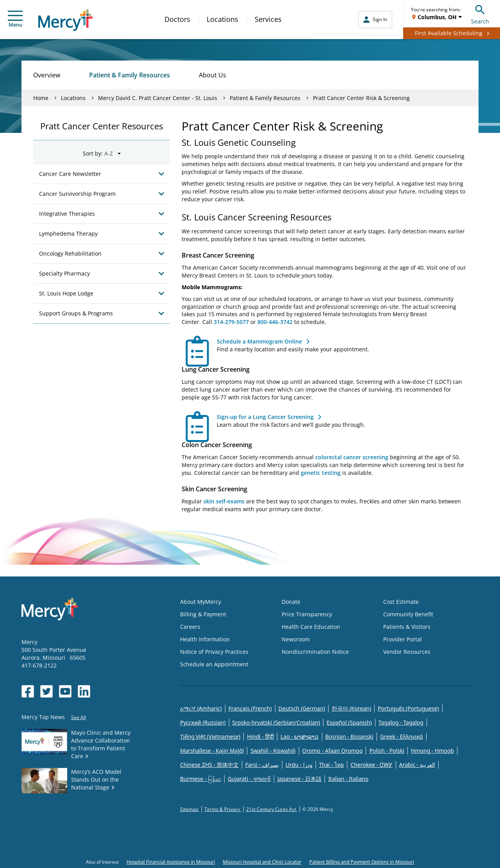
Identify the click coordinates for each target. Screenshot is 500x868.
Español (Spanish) (349, 722)
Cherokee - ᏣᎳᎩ (371, 765)
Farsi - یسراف (262, 765)
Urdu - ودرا (299, 765)
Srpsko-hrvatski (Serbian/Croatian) (276, 722)
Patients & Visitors (407, 627)
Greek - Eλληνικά (402, 736)
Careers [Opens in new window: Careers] (190, 627)
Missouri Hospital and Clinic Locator (262, 862)
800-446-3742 (275, 322)
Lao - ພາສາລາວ (299, 736)
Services (268, 19)
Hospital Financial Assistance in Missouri (171, 862)
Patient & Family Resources (129, 75)
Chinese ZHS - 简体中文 (209, 765)
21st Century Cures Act (272, 809)
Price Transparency (307, 614)
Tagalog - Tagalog (401, 722)
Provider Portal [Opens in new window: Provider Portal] (403, 639)
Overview (47, 75)
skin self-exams (224, 501)
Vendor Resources (407, 652)
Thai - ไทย (332, 765)
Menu (15, 19)
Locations (222, 19)
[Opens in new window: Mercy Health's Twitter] (46, 691)
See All (79, 717)
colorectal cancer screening (352, 457)
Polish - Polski (387, 751)
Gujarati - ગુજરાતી (249, 779)
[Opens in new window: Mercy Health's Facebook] (28, 691)
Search (480, 13)
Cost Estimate (401, 602)
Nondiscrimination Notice (315, 652)
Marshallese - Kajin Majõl (212, 751)
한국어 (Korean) (351, 708)
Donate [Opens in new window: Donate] (291, 602)
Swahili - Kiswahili (273, 751)
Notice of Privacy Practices (214, 652)
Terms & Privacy (223, 809)
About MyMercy (201, 602)
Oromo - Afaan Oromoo (333, 751)
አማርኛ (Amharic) (201, 708)
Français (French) (250, 708)
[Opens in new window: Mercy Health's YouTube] (65, 691)
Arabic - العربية (417, 765)
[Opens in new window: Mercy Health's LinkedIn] (84, 691)
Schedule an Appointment (214, 664)
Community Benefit (408, 614)
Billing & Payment (203, 614)
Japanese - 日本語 (299, 779)
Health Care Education (311, 627)
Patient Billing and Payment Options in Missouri (362, 862)
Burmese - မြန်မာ (201, 779)
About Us (212, 75)
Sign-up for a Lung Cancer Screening (265, 417)
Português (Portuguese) (408, 708)
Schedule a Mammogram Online (259, 341)
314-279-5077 (231, 322)
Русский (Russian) (203, 722)
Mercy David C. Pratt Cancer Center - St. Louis (158, 98)
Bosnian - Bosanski (349, 736)
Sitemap (190, 809)
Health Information (205, 639)
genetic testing (321, 473)
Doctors (177, 19)
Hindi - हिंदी (260, 736)
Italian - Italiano (348, 779)
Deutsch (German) (302, 708)
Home (41, 98)
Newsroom (296, 639)
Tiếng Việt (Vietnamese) (210, 736)
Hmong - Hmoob (432, 751)
